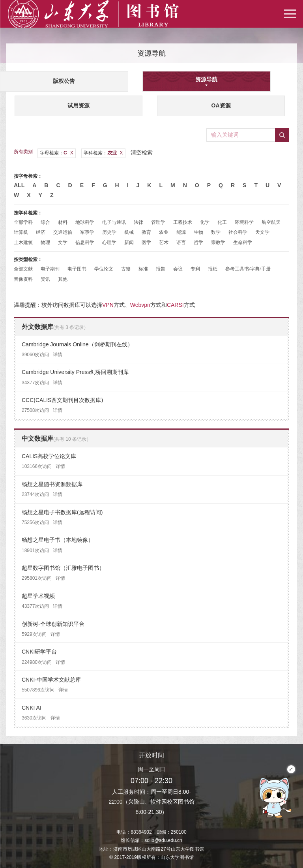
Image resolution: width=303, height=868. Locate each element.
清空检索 (142, 152)
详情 (58, 355)
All (19, 185)
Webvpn (140, 305)
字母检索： (57, 153)
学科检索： (103, 153)
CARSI (175, 305)
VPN (108, 305)
